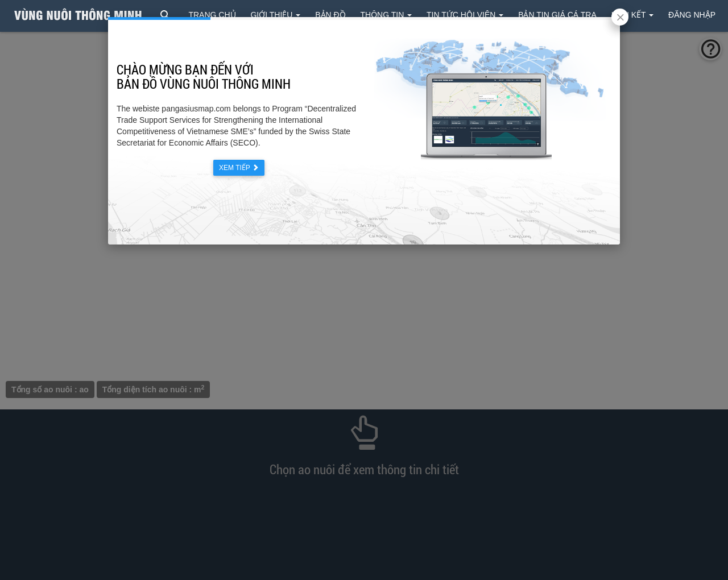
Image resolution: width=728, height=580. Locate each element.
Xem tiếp (239, 168)
